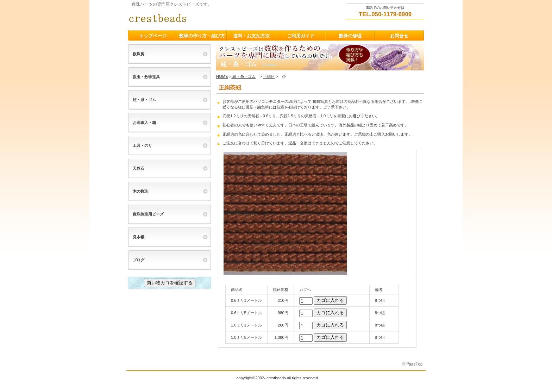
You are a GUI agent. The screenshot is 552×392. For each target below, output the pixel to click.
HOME (222, 76)
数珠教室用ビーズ (148, 214)
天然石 (139, 168)
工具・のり (142, 145)
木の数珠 (140, 191)
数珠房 (139, 54)
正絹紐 (269, 76)
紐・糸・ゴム (243, 76)
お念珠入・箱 (144, 123)
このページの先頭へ (413, 364)
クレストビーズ (199, 18)
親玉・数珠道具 (146, 77)
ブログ (139, 260)
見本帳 (139, 237)
